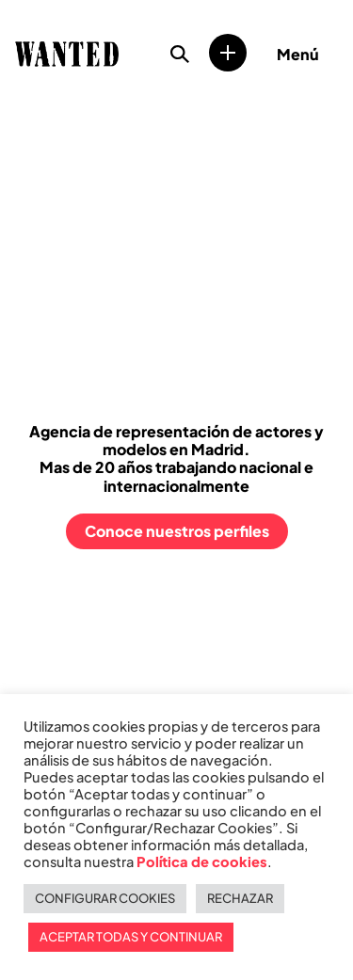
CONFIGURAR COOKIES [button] (105, 898)
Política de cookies (202, 861)
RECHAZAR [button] (240, 898)
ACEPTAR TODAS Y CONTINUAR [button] (131, 937)
